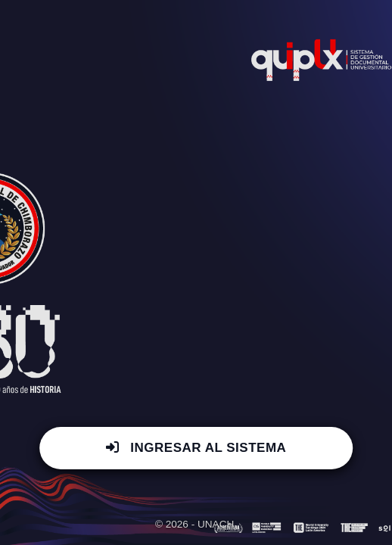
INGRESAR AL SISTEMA (196, 448)
